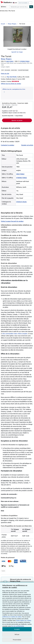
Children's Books (21, 202)
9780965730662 (22, 178)
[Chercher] (31, 7)
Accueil (3, 24)
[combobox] (19, 7)
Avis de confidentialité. (18, 626)
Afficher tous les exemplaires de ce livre (14, 89)
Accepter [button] (17, 629)
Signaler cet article (27, 145)
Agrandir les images (17, 52)
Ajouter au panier (17, 120)
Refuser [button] (17, 634)
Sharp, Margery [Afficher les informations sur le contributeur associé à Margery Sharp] (12, 24)
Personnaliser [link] (17, 640)
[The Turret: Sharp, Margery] (17, 36)
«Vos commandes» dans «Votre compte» (15, 334)
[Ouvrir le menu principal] (4, 7)
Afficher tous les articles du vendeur (11, 84)
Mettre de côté (5, 73)
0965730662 (10, 61)
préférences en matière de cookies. (12, 617)
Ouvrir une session (23, 3)
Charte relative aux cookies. (24, 620)
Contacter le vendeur (8, 145)
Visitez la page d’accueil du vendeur (12, 221)
